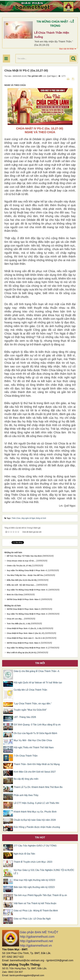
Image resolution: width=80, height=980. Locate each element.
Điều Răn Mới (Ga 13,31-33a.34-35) (22, 580)
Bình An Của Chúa (15, 595)
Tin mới (40, 663)
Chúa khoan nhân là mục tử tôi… (21, 561)
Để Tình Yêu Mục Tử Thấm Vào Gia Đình (24, 556)
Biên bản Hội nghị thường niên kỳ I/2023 (34, 887)
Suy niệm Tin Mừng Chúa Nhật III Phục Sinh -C (27, 648)
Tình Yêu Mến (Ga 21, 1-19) (18, 624)
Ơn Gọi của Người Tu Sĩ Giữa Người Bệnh (35, 733)
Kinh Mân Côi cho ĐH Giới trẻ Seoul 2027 (35, 772)
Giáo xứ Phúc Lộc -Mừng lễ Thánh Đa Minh (36, 911)
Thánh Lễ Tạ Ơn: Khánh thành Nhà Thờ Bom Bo (38, 787)
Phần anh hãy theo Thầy (26, 795)
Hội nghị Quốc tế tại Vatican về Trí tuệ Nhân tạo (38, 683)
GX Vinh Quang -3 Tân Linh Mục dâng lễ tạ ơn (37, 725)
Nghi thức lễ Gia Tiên (24, 854)
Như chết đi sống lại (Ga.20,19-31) (22, 653)
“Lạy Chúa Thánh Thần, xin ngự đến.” (33, 704)
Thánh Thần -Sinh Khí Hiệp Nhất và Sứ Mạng (37, 764)
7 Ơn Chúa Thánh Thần (26, 756)
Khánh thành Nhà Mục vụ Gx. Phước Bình (35, 812)
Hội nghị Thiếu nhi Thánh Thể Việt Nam (34, 747)
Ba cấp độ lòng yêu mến (26, 779)
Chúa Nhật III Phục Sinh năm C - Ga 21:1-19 (26, 638)
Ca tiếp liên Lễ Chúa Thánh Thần (30, 690)
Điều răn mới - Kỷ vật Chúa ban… (21, 585)
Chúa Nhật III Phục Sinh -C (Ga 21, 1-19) (24, 628)
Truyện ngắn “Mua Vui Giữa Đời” (30, 710)
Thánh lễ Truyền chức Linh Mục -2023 (33, 862)
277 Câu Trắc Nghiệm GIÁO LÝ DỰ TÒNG (35, 846)
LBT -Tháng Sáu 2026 (25, 717)
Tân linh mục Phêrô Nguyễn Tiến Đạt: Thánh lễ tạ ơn (40, 895)
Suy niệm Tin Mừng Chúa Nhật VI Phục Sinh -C (27, 590)
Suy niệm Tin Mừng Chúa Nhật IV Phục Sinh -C (27, 614)
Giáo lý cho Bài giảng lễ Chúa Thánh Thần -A (37, 671)
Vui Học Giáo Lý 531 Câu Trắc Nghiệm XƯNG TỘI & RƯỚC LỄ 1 (44, 872)
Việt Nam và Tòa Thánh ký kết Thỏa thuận (35, 903)
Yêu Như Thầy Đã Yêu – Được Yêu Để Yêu (25, 575)
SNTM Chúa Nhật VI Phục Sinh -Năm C (24, 599)
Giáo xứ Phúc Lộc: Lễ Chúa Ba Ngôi (32, 919)
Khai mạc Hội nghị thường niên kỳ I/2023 (34, 880)
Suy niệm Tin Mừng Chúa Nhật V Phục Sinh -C (27, 570)
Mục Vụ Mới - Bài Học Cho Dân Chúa (33, 740)
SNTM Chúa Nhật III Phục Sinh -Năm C (24, 643)
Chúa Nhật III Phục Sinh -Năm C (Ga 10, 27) (26, 633)
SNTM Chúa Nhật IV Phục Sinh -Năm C (24, 609)
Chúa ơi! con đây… (15, 619)
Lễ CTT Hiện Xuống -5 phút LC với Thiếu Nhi (36, 803)
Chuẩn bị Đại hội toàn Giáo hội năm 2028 (35, 820)
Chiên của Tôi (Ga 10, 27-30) (19, 566)
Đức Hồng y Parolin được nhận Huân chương (37, 827)
